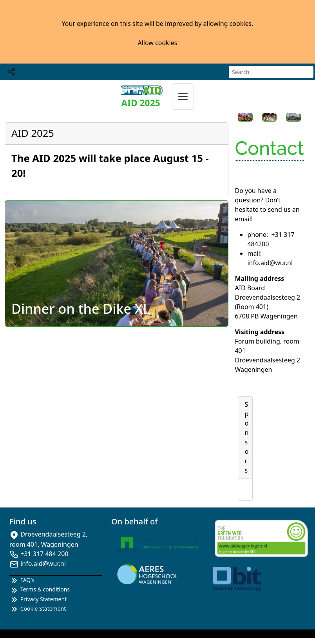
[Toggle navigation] (11, 72)
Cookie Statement (38, 609)
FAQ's (22, 580)
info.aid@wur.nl (43, 564)
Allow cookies (158, 43)
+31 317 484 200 (44, 554)
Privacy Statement (38, 599)
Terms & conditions (40, 589)
